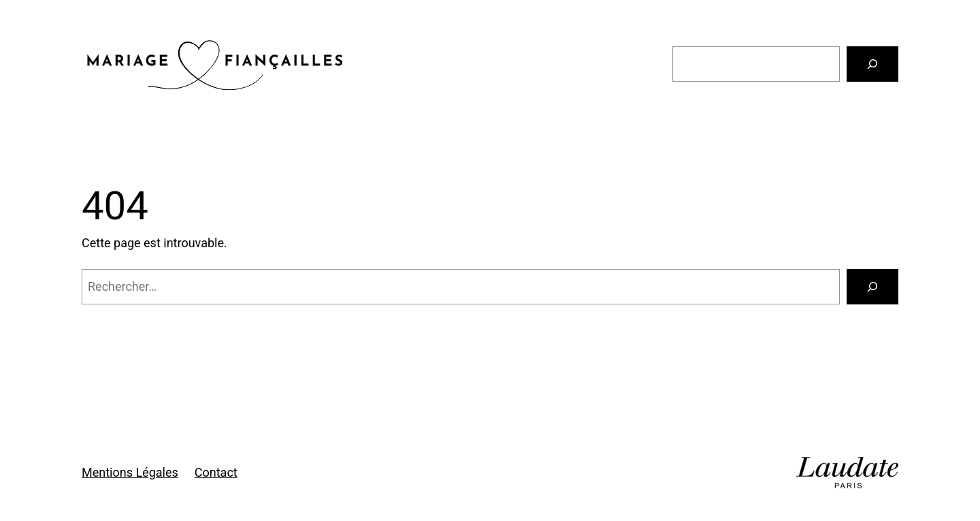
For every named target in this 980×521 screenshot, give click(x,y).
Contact (216, 472)
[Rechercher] (872, 64)
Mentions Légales (130, 472)
